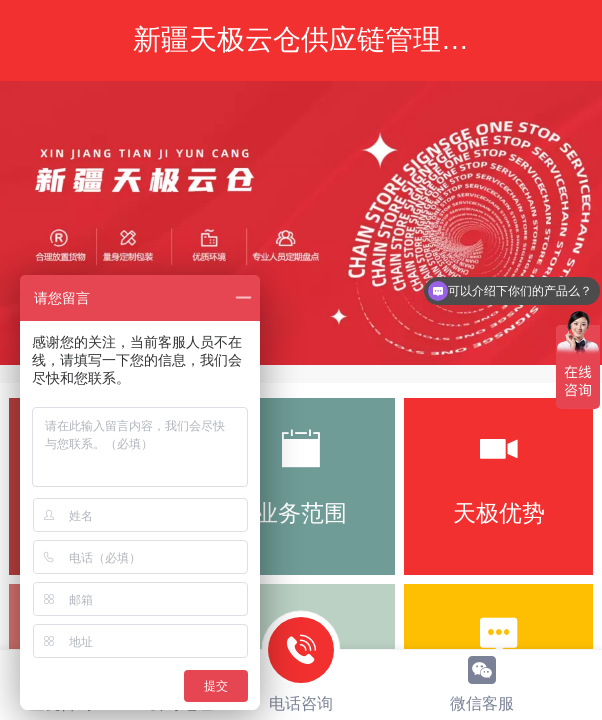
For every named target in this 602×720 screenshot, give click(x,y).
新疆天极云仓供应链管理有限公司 (343, 39)
